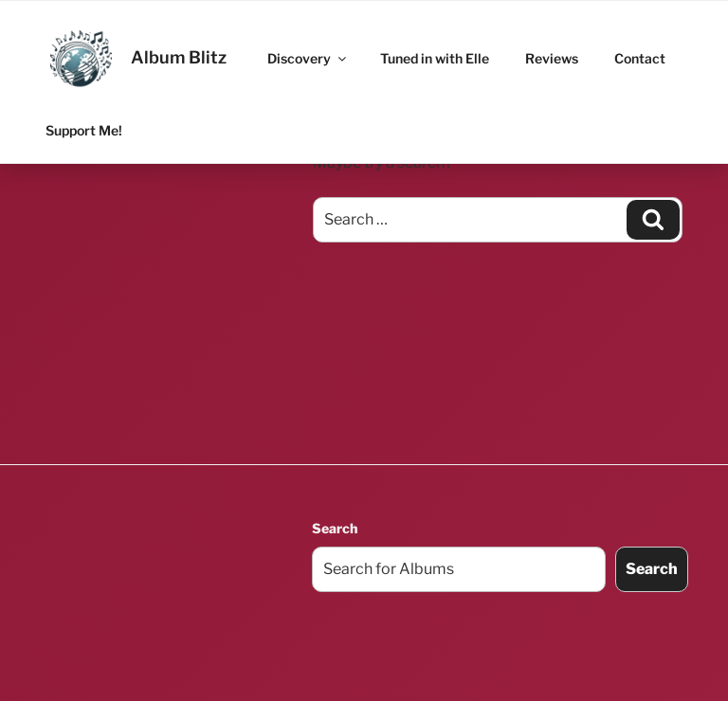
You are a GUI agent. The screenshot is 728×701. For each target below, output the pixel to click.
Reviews (552, 58)
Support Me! (84, 130)
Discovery (308, 58)
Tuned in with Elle (435, 58)
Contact (640, 58)
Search (335, 528)
